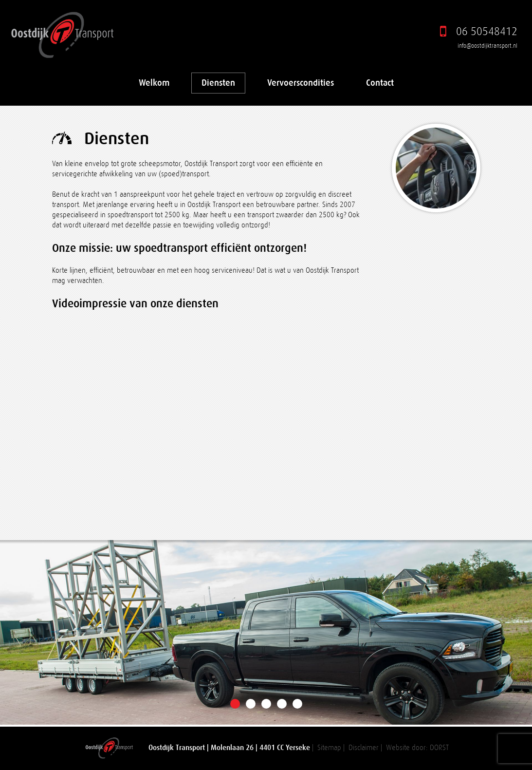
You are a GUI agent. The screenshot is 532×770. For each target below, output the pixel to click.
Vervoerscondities (301, 83)
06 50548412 (487, 31)
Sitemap (329, 748)
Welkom (154, 83)
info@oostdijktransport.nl (487, 46)
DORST (439, 748)
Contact (380, 83)
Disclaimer (364, 748)
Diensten (218, 83)
